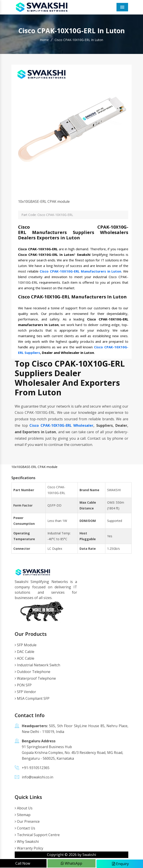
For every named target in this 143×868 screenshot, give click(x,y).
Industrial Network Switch (37, 665)
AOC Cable (25, 658)
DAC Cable (25, 652)
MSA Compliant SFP (32, 698)
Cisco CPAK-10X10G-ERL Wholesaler (61, 425)
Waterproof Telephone (35, 678)
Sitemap (23, 815)
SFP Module (26, 645)
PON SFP (23, 685)
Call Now (23, 863)
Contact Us (25, 828)
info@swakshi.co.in (38, 777)
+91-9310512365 (36, 768)
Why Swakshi (27, 841)
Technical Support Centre (37, 835)
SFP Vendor (25, 692)
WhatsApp (71, 863)
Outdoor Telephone (33, 672)
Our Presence (27, 821)
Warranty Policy (29, 848)
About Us (24, 808)
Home (44, 40)
